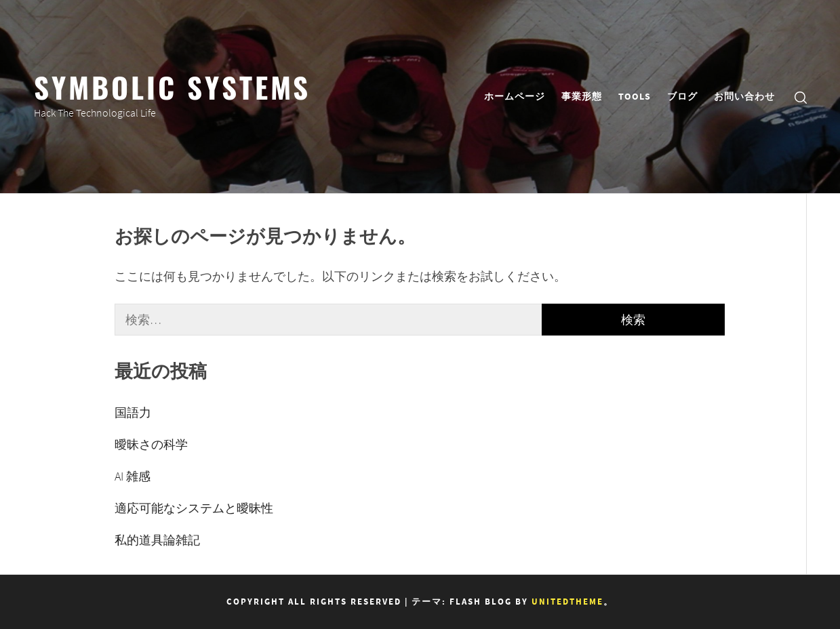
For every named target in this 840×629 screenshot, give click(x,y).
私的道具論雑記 (157, 540)
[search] (801, 97)
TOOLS (635, 96)
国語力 (133, 412)
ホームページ (515, 96)
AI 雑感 (133, 476)
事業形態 (582, 96)
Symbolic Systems (172, 86)
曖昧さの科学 (151, 444)
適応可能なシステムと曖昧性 (194, 508)
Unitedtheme (567, 602)
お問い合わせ (744, 96)
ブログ (682, 96)
